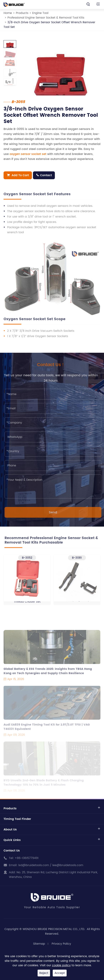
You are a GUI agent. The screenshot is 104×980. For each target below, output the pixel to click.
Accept (60, 973)
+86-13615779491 (27, 858)
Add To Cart (18, 175)
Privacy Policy (61, 944)
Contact (44, 175)
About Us (10, 830)
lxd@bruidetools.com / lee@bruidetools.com (51, 865)
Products (22, 13)
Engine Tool (40, 13)
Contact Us (12, 851)
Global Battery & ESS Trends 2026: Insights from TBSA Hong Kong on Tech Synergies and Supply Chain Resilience (48, 673)
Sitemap (39, 944)
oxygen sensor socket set (28, 154)
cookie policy (61, 965)
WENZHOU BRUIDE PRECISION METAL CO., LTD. (54, 929)
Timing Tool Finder (17, 819)
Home (8, 13)
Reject (44, 973)
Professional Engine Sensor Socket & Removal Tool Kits (46, 18)
